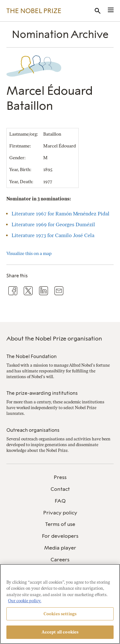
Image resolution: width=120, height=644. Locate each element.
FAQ (60, 501)
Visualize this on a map (29, 254)
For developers (60, 536)
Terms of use (60, 524)
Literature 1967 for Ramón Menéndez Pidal (60, 214)
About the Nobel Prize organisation (54, 339)
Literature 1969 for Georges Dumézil (53, 225)
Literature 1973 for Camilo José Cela (53, 235)
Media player (60, 548)
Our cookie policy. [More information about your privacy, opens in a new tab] (25, 601)
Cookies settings (60, 614)
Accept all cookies (60, 632)
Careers (60, 560)
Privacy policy (60, 513)
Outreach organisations (33, 430)
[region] (60, 604)
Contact (60, 489)
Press (60, 477)
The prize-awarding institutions (42, 393)
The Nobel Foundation (32, 356)
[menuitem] (60, 478)
